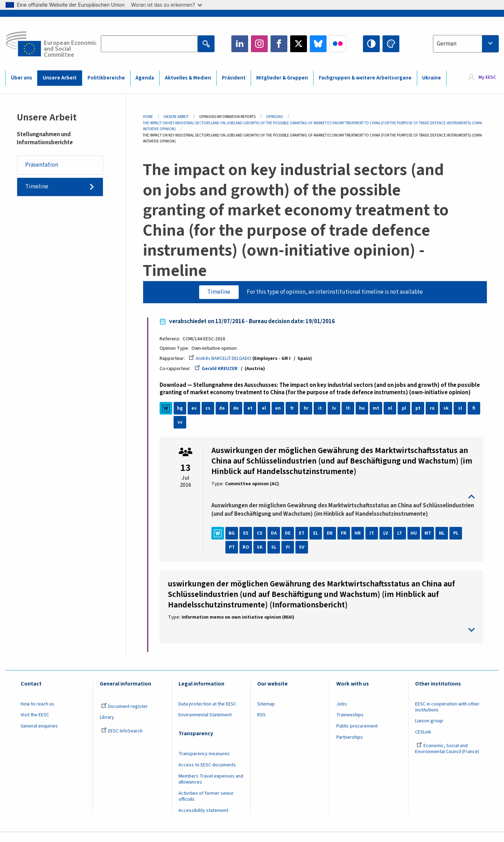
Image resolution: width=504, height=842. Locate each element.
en (279, 409)
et (251, 409)
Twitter (299, 44)
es (195, 409)
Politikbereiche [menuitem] (106, 78)
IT (373, 542)
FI (289, 556)
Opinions (274, 117)
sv (181, 423)
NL (443, 542)
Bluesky (318, 44)
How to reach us (37, 713)
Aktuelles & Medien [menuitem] (188, 78)
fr (293, 409)
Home (148, 117)
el (265, 409)
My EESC (487, 78)
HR (359, 542)
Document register (124, 716)
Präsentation (42, 165)
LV (387, 542)
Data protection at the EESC (207, 713)
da (223, 409)
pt (419, 409)
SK (261, 556)
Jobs (342, 713)
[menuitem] (482, 78)
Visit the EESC (35, 724)
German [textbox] (447, 44)
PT (233, 556)
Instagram (259, 44)
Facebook (279, 44)
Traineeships (350, 724)
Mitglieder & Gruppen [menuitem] (282, 78)
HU (415, 542)
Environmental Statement (205, 724)
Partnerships (350, 746)
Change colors (391, 44)
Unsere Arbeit (176, 117)
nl (391, 409)
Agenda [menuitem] (145, 78)
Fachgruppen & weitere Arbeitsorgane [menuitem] (365, 78)
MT (429, 542)
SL (275, 556)
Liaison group (429, 730)
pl (405, 409)
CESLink (423, 741)
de (237, 409)
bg (181, 409)
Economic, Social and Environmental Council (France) (448, 758)
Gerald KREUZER (218, 369)
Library (107, 727)
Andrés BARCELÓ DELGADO (222, 359)
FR (345, 542)
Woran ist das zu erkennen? (166, 5)
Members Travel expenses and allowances (211, 788)
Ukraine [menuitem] (432, 78)
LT (401, 542)
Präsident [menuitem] (234, 78)
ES (247, 542)
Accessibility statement (203, 820)
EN (331, 542)
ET (303, 542)
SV (303, 556)
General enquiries (39, 735)
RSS (261, 724)
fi (475, 409)
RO (247, 556)
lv (335, 409)
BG (233, 542)
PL (457, 542)
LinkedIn (240, 44)
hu (363, 409)
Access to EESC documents (207, 774)
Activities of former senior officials (206, 805)
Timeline (37, 187)
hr (307, 409)
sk (447, 409)
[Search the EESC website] (149, 44)
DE (289, 542)
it (321, 409)
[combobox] (466, 44)
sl (461, 409)
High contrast (371, 44)
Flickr (338, 44)
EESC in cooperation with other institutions (447, 716)
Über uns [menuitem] (22, 78)
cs (209, 409)
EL (317, 542)
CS (261, 542)
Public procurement (357, 735)
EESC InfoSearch (122, 740)
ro (433, 409)
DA (275, 542)
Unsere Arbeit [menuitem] (60, 78)
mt (377, 409)
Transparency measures (204, 763)
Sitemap (266, 713)
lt (349, 409)
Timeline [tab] (219, 292)
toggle (343, 498)
